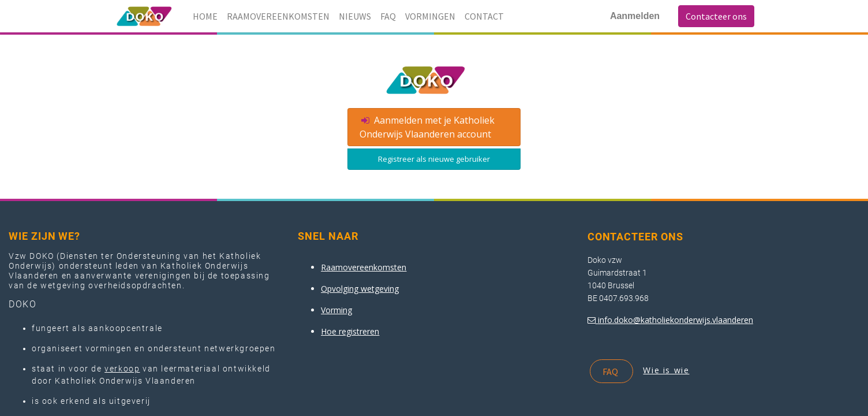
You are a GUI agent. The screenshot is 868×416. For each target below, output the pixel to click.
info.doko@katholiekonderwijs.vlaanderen (676, 320)
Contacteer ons (716, 16)
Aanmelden (635, 16)
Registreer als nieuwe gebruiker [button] (434, 159)
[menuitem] (205, 16)
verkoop (122, 369)
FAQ (611, 372)
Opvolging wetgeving (360, 289)
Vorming (336, 310)
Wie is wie (666, 370)
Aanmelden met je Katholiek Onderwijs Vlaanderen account (427, 127)
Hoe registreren (350, 331)
